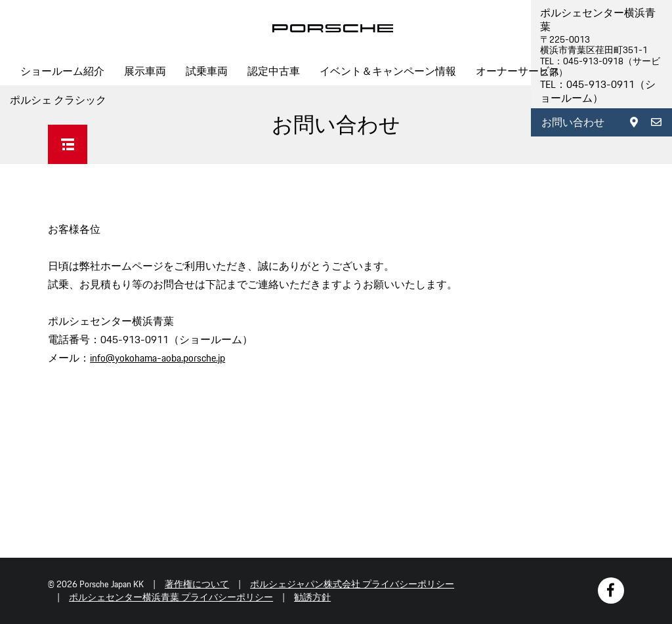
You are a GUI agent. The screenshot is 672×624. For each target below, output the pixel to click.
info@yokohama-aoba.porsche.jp (157, 358)
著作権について (197, 584)
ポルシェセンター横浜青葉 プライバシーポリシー (171, 597)
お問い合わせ (573, 122)
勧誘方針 (312, 597)
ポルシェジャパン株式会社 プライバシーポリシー (352, 584)
